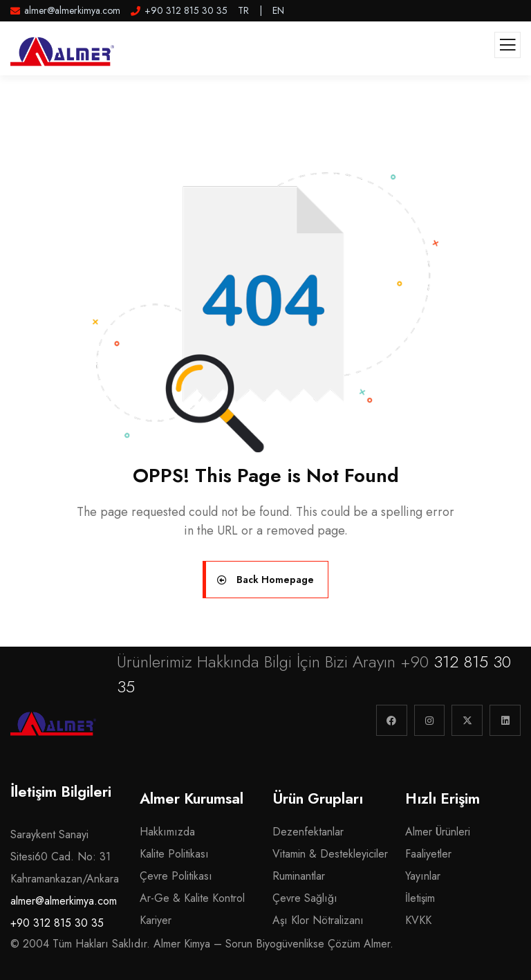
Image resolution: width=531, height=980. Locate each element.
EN (278, 10)
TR (243, 10)
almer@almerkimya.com (64, 901)
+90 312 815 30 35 (57, 923)
